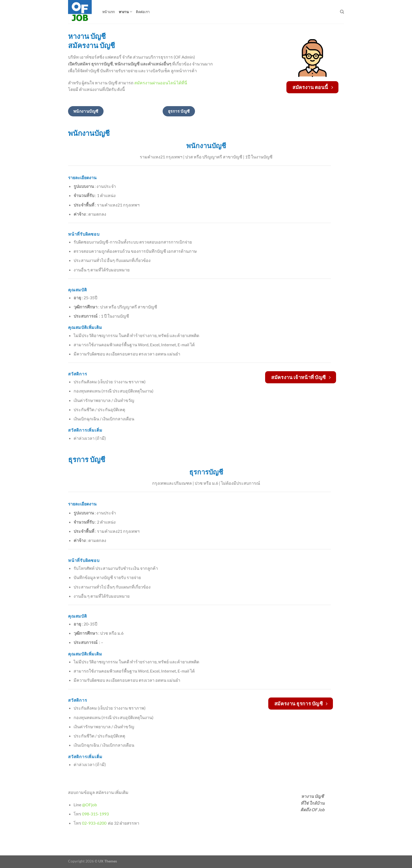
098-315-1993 (96, 814)
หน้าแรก (109, 12)
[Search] (342, 12)
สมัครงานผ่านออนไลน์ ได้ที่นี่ (161, 83)
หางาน (126, 12)
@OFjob (89, 805)
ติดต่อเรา (143, 12)
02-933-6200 (95, 823)
